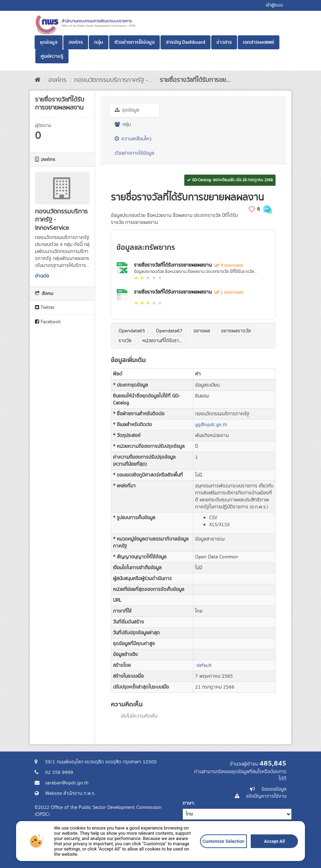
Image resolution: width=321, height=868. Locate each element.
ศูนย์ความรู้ (52, 56)
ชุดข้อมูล (49, 42)
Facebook (48, 322)
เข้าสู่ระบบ (274, 5)
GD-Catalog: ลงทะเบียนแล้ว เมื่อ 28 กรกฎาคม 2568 (230, 180)
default (204, 665)
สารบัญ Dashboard (186, 42)
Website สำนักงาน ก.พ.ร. (70, 793)
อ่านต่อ (42, 276)
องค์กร (76, 42)
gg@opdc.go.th (211, 425)
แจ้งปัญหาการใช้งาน (266, 796)
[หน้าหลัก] (38, 80)
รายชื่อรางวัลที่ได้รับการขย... (195, 80)
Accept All (271, 843)
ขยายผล (202, 331)
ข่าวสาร (224, 42)
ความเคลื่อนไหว (133, 139)
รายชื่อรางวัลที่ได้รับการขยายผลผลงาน (173, 265)
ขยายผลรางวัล (236, 331)
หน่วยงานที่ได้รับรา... (162, 341)
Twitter (45, 308)
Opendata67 (169, 331)
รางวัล (125, 341)
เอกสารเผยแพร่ (259, 42)
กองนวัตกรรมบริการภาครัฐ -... (113, 80)
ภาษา (188, 803)
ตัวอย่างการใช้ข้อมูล (134, 42)
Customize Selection (221, 843)
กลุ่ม (99, 42)
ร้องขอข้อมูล (274, 789)
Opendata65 (132, 331)
